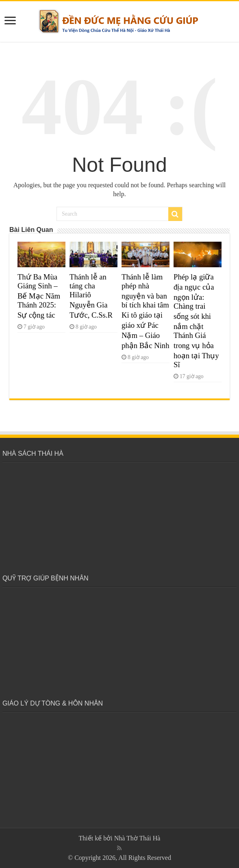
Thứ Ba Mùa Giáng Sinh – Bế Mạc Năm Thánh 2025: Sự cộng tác (39, 296)
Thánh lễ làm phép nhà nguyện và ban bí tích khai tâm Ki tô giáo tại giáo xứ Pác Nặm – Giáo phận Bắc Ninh (146, 311)
